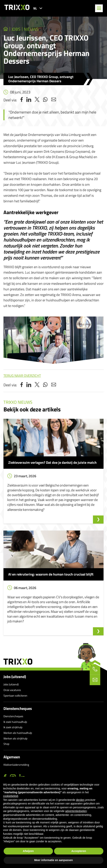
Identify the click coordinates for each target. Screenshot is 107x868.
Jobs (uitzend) (15, 677)
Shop (6, 744)
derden (80, 800)
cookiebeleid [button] (11, 796)
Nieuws (31, 29)
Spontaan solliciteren (15, 696)
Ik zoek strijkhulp (13, 727)
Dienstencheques (18, 709)
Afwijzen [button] (28, 851)
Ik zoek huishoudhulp (15, 722)
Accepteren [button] (79, 851)
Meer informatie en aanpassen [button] (54, 860)
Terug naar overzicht (22, 376)
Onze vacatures (12, 690)
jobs (16, 29)
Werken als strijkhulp (15, 738)
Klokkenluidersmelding (16, 765)
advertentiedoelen (76, 811)
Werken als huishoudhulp (18, 733)
